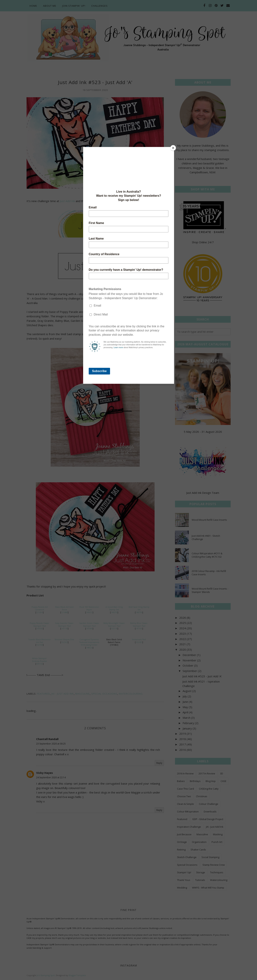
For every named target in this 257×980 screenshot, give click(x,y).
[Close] (173, 148)
